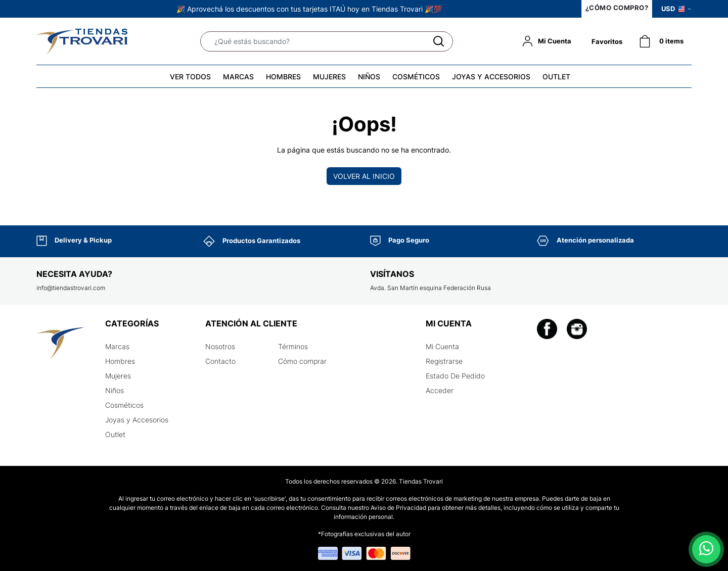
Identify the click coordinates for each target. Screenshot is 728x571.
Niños (115, 390)
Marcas (117, 346)
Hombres (120, 361)
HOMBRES (283, 77)
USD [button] (676, 9)
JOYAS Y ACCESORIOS (491, 77)
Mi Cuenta (442, 346)
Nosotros (220, 346)
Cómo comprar (302, 361)
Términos (293, 346)
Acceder (440, 390)
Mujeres (118, 376)
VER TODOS (190, 77)
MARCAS (238, 77)
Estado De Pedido (455, 376)
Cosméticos (124, 405)
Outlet (115, 434)
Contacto (220, 361)
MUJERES (329, 77)
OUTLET (556, 77)
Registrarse (444, 361)
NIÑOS (369, 77)
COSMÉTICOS (416, 77)
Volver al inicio (364, 176)
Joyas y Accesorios (137, 420)
